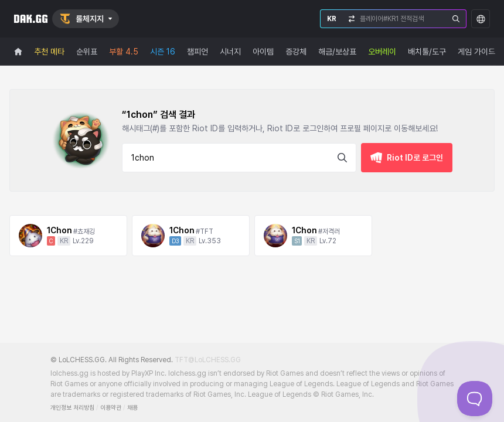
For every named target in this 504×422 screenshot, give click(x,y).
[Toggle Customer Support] (475, 399)
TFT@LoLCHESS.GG (208, 360)
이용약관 (111, 408)
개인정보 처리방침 (72, 408)
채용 (132, 408)
